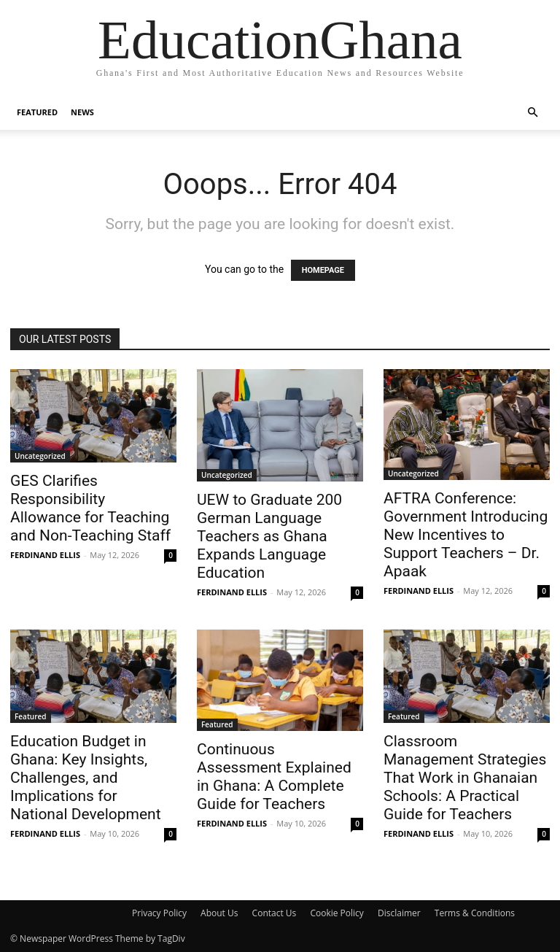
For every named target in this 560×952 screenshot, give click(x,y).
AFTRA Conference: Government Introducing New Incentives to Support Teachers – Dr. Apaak (466, 535)
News (82, 112)
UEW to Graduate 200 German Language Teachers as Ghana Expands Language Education (269, 536)
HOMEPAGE (323, 270)
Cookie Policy (337, 913)
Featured (37, 112)
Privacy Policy (159, 913)
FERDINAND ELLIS (45, 555)
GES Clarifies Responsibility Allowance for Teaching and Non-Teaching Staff (90, 508)
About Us (219, 913)
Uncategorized (40, 456)
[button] (532, 113)
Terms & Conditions (475, 913)
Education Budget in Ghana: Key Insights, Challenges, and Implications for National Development (86, 778)
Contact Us (275, 913)
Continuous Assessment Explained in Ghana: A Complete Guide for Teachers (274, 777)
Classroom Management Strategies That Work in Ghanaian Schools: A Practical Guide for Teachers (465, 778)
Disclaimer (399, 913)
